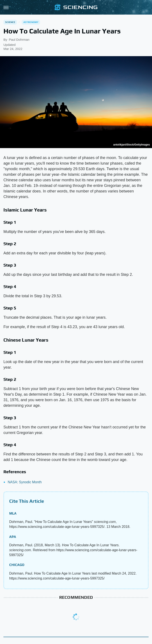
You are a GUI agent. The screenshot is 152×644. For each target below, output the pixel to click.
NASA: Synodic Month (25, 482)
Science (10, 22)
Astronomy (31, 22)
